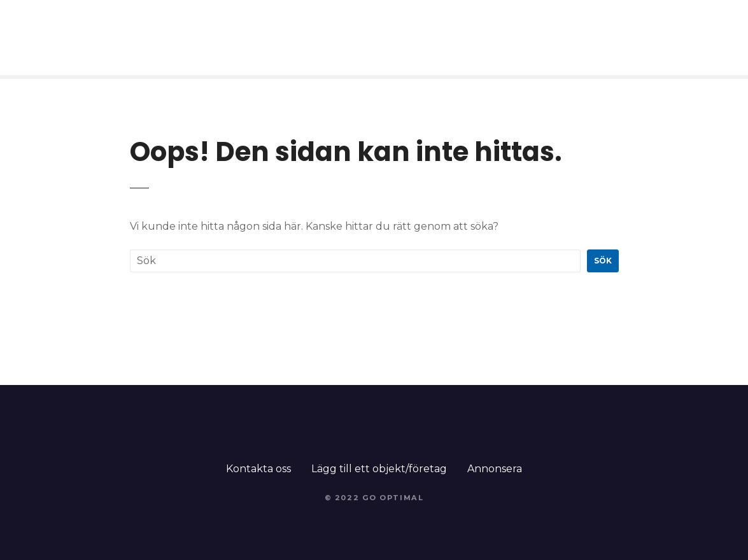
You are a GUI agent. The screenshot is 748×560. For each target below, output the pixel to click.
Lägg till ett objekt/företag (379, 469)
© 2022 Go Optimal (374, 498)
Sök (603, 261)
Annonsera (495, 469)
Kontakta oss (258, 469)
